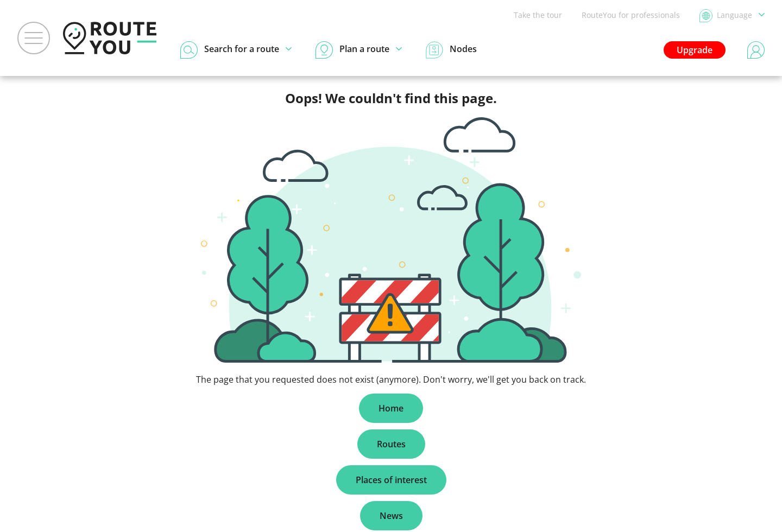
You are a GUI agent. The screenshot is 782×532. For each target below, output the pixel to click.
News (391, 516)
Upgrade (695, 50)
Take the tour (538, 15)
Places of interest (391, 480)
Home (391, 408)
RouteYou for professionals (631, 15)
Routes (391, 444)
